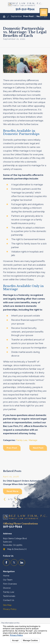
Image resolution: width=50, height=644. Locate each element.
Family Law (22, 440)
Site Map (7, 605)
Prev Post (12, 448)
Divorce (7, 588)
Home (6, 576)
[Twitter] (14, 563)
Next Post (38, 448)
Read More (13, 491)
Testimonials (9, 596)
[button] (44, 12)
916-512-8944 (25, 9)
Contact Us (9, 600)
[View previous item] (5, 499)
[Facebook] (6, 563)
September (16, 16)
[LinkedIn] (22, 563)
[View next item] (16, 499)
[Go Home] (5, 16)
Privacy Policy (10, 609)
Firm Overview (10, 584)
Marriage (33, 440)
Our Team (8, 580)
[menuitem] (25, 576)
